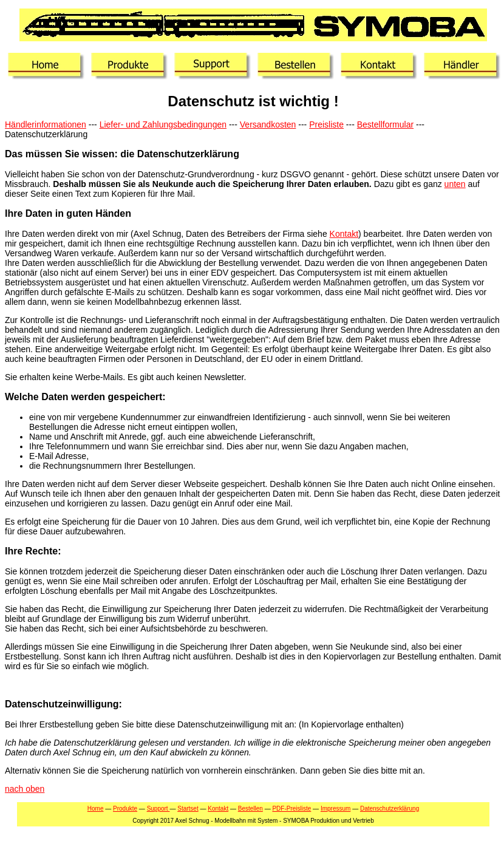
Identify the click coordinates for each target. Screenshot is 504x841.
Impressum (335, 809)
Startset (188, 809)
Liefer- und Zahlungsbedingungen (163, 124)
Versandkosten (268, 124)
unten (455, 184)
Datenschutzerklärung (390, 809)
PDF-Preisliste (291, 809)
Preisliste (326, 124)
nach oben (25, 789)
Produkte (125, 809)
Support (158, 809)
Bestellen (250, 809)
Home (96, 809)
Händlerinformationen (46, 124)
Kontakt (344, 234)
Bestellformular (385, 124)
